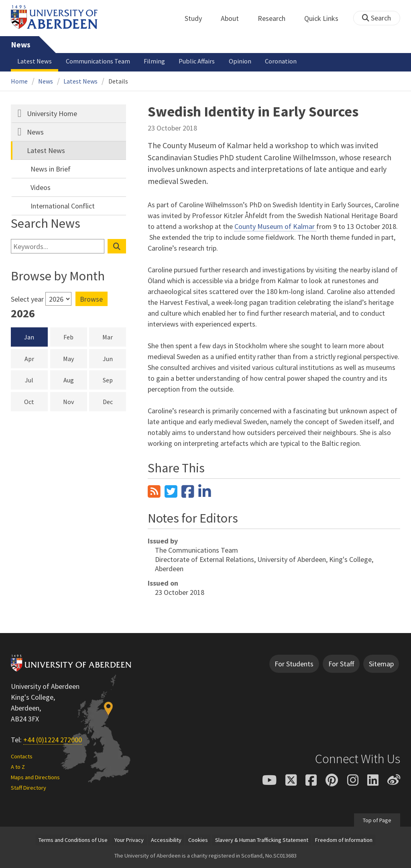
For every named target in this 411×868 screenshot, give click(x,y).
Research (276, 18)
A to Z (18, 767)
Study (198, 18)
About (234, 18)
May (75, 358)
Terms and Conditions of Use (73, 840)
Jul (36, 380)
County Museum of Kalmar (275, 226)
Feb (75, 337)
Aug (75, 380)
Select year (27, 299)
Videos (41, 187)
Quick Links (326, 18)
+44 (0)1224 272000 (53, 740)
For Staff (341, 664)
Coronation (281, 61)
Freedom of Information (344, 840)
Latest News (35, 61)
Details (118, 81)
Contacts (22, 756)
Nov (75, 401)
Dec (114, 401)
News (21, 45)
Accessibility (166, 840)
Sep (114, 380)
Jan (29, 337)
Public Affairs (197, 61)
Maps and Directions (35, 777)
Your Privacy (129, 840)
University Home (52, 113)
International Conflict (63, 206)
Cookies (198, 840)
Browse (91, 299)
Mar (114, 337)
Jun (114, 358)
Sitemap (381, 664)
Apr (36, 358)
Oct (36, 401)
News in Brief (51, 169)
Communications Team (98, 61)
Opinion (240, 61)
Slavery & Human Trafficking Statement (262, 840)
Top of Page (377, 820)
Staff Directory (28, 788)
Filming (154, 61)
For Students (294, 664)
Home (19, 81)
